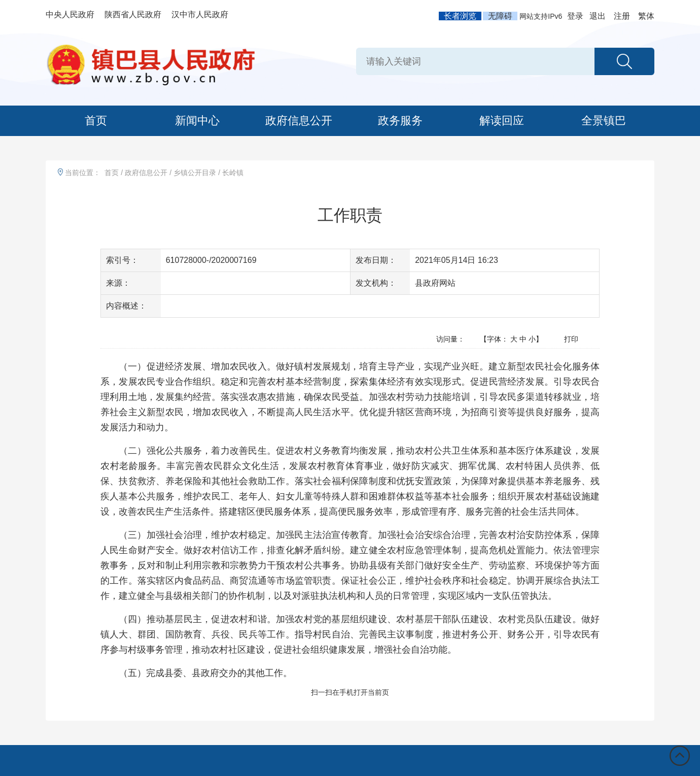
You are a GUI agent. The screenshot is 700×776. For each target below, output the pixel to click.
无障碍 (500, 16)
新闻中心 (197, 121)
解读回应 (502, 121)
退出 (598, 16)
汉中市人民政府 (200, 14)
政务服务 (400, 121)
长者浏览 (460, 16)
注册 (622, 16)
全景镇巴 (604, 121)
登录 (575, 16)
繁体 (646, 16)
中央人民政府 (70, 14)
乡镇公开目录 (195, 173)
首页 (96, 121)
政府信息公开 (299, 121)
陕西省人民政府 (133, 14)
